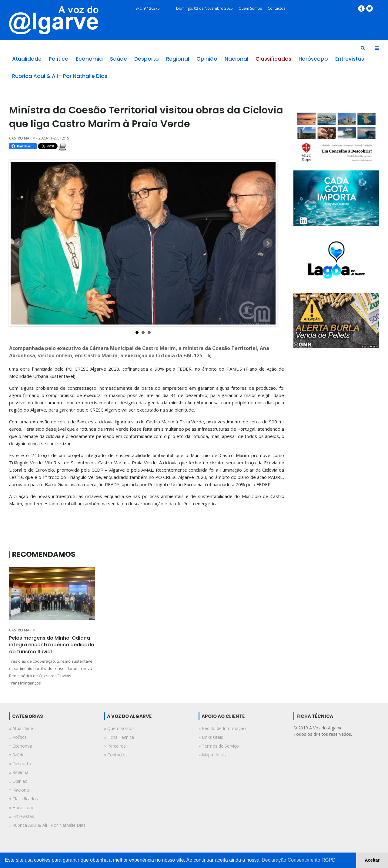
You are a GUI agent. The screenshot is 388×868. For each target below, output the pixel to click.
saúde (119, 59)
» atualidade (21, 728)
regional (178, 59)
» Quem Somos (119, 728)
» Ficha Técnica (119, 737)
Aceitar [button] (372, 860)
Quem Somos (250, 8)
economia (89, 59)
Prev (18, 243)
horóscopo (313, 59)
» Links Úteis (211, 737)
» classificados (23, 799)
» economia (21, 746)
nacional (236, 59)
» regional (19, 772)
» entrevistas (22, 816)
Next (268, 243)
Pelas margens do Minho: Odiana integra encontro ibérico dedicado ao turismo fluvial (52, 645)
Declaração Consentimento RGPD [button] (299, 860)
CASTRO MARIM (22, 630)
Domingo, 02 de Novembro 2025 (204, 8)
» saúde (17, 755)
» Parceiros (115, 746)
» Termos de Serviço (219, 746)
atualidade (27, 59)
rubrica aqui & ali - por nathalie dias (60, 76)
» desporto (20, 764)
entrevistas (350, 59)
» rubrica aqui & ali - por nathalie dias (47, 825)
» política (18, 737)
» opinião (18, 781)
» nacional (19, 790)
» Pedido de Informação (222, 728)
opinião (207, 59)
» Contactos (116, 755)
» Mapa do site (213, 755)
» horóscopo (22, 807)
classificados (273, 59)
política (59, 59)
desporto (147, 59)
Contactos (276, 8)
